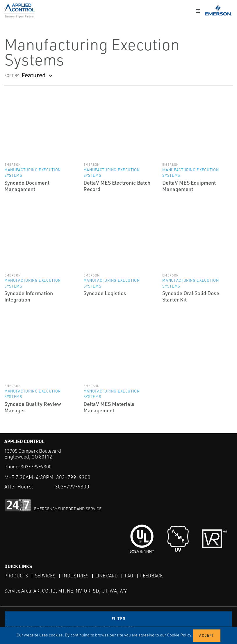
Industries (75, 576)
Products (16, 576)
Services (45, 576)
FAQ (129, 576)
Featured (34, 75)
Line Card (107, 576)
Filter (119, 619)
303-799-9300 (36, 467)
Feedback (152, 576)
